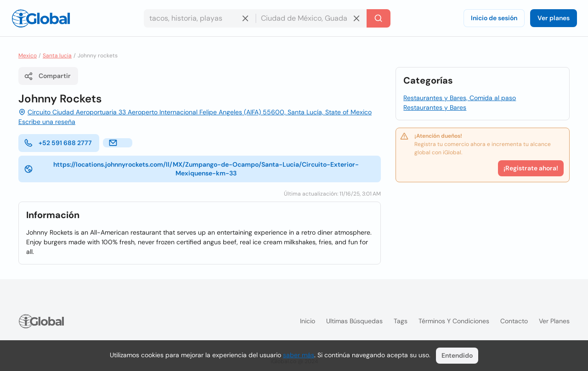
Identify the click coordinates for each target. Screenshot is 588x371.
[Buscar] (379, 18)
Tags (401, 321)
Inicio (308, 321)
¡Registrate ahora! (531, 168)
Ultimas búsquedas (354, 321)
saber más (299, 355)
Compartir (47, 76)
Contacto (514, 321)
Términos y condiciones (454, 321)
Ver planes (554, 18)
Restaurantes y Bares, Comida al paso (460, 98)
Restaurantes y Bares (435, 107)
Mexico (28, 56)
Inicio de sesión (494, 18)
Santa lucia (57, 56)
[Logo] (41, 18)
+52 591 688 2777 (58, 143)
